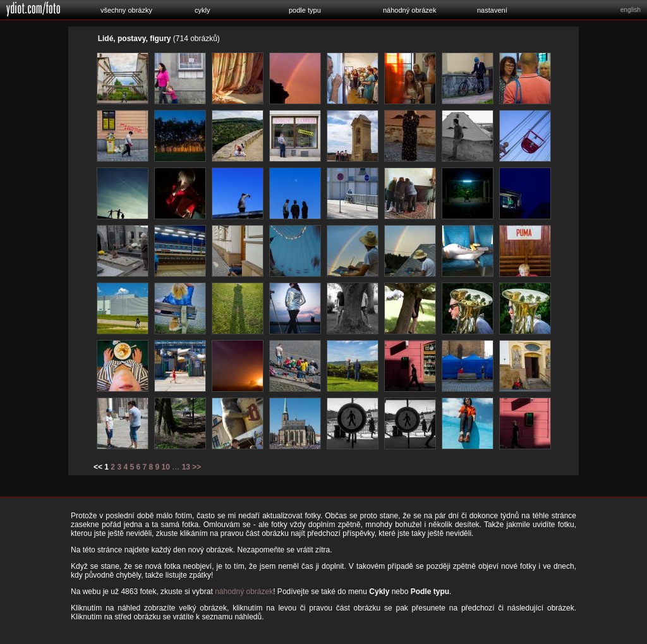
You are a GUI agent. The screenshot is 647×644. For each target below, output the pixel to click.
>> (197, 467)
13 (186, 467)
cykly (202, 10)
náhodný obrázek (409, 10)
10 (166, 467)
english (631, 10)
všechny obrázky (126, 10)
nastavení (492, 10)
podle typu (305, 10)
